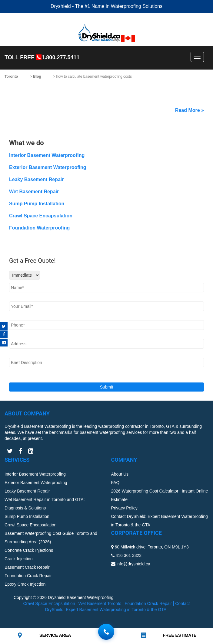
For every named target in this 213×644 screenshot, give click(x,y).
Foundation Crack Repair (28, 576)
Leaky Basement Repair (37, 179)
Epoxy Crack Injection (25, 584)
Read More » (190, 110)
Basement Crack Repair (27, 567)
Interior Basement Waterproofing (47, 155)
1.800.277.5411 (60, 57)
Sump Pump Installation (37, 204)
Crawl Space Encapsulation (41, 216)
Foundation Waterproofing (39, 228)
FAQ (115, 483)
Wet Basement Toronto (100, 603)
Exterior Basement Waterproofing (48, 167)
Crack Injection (19, 559)
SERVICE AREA (55, 635)
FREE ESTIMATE (180, 635)
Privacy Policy (124, 508)
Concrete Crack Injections (29, 550)
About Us (120, 474)
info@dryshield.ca (133, 564)
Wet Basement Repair (34, 192)
